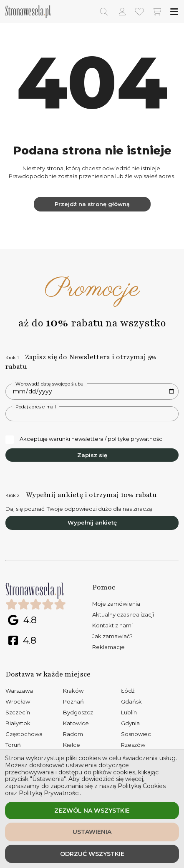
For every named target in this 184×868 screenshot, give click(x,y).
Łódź (128, 691)
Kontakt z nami (112, 625)
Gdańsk (131, 701)
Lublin (129, 712)
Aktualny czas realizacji (123, 614)
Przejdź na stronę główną (92, 204)
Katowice (76, 723)
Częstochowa (24, 734)
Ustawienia (92, 832)
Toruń (13, 745)
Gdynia (130, 723)
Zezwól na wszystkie (92, 811)
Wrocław (18, 701)
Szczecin (18, 712)
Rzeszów (133, 745)
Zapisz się (92, 455)
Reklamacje (108, 647)
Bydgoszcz (78, 712)
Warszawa (19, 691)
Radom (73, 734)
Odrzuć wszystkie (92, 854)
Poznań (73, 701)
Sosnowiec (136, 734)
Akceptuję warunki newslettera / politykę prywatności (84, 439)
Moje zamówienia (116, 604)
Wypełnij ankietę (92, 522)
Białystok (18, 723)
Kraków (73, 691)
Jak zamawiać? (112, 636)
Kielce (72, 745)
